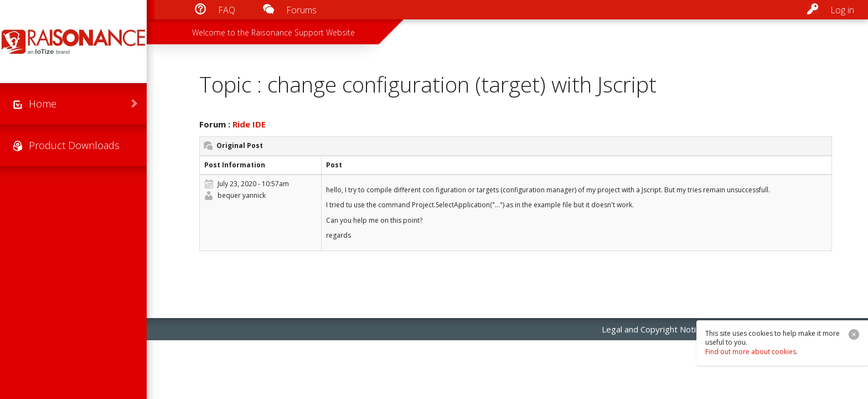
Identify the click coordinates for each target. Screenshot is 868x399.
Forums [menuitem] (301, 10)
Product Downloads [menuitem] (74, 145)
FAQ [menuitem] (227, 10)
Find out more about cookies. (751, 352)
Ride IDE (249, 124)
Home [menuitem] (43, 104)
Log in (842, 10)
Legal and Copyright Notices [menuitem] (655, 329)
